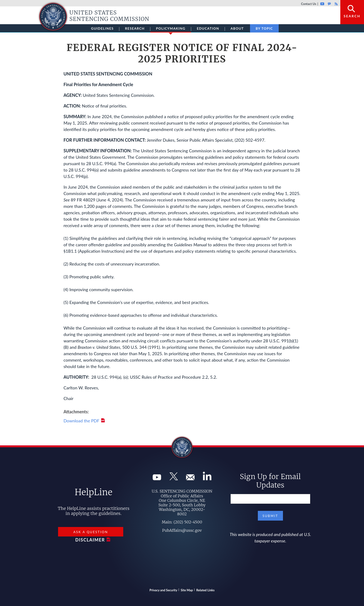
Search (352, 16)
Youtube (322, 4)
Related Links (205, 590)
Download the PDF (81, 421)
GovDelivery (329, 4)
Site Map (187, 590)
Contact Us (309, 4)
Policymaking (171, 29)
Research (135, 28)
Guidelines (102, 28)
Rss (336, 4)
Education (208, 28)
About (237, 28)
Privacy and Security (163, 590)
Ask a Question (91, 532)
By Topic (264, 28)
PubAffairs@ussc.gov (182, 530)
